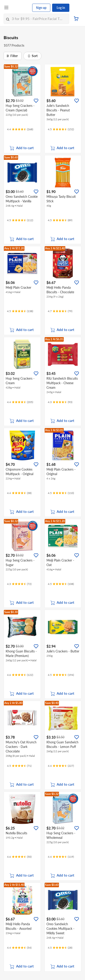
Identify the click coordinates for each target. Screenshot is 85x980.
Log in (61, 8)
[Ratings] (20, 129)
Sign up (41, 8)
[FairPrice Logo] (21, 8)
